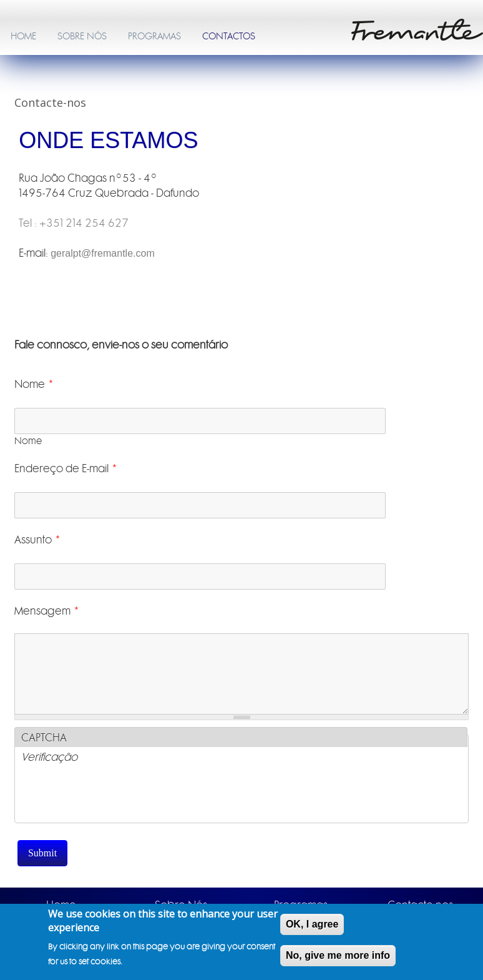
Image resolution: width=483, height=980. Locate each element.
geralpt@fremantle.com (103, 253)
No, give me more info (338, 955)
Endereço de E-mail (66, 468)
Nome (34, 384)
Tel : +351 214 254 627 (74, 223)
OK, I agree (312, 924)
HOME (23, 36)
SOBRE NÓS (82, 36)
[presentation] (116, 798)
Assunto (38, 540)
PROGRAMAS (154, 36)
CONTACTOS (229, 36)
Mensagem (47, 611)
